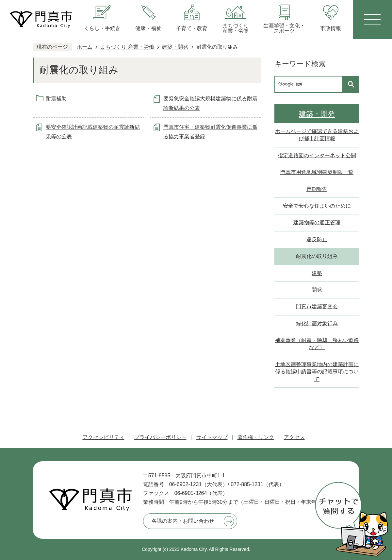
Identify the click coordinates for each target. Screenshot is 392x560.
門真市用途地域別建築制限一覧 (317, 172)
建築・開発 (175, 47)
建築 (317, 273)
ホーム (85, 47)
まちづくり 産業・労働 (127, 47)
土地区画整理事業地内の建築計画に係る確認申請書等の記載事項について (317, 372)
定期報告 (317, 189)
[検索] (310, 84)
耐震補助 (56, 99)
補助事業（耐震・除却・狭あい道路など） (317, 344)
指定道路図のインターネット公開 (317, 155)
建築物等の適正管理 (317, 222)
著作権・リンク (256, 437)
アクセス (294, 437)
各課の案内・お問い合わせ (183, 521)
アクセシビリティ (104, 437)
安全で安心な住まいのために (317, 206)
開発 (317, 290)
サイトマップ (212, 437)
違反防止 (317, 239)
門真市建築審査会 (317, 306)
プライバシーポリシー (160, 437)
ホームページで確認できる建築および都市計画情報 (317, 135)
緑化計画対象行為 (317, 323)
